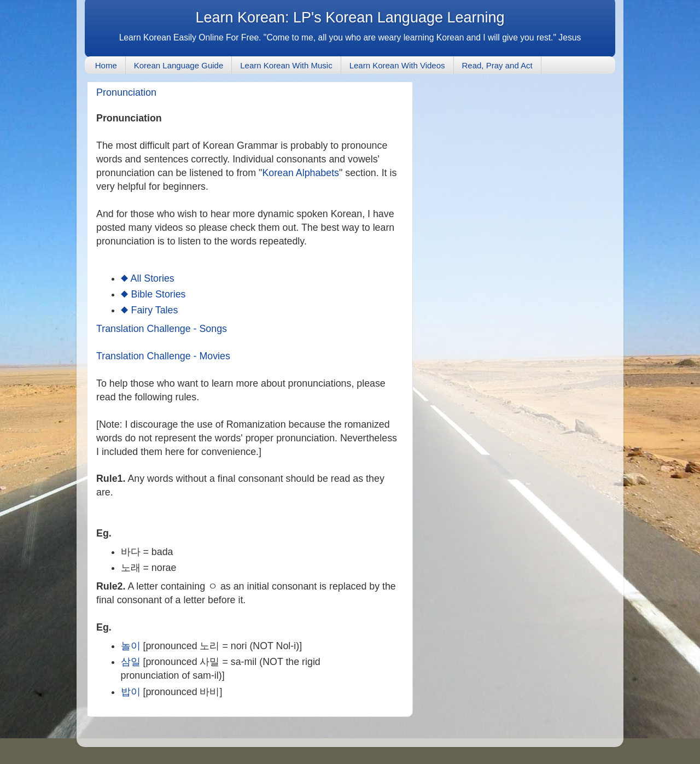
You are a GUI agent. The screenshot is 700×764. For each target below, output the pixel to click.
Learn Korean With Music (286, 65)
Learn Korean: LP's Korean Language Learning (350, 18)
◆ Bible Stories (153, 294)
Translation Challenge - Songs (162, 329)
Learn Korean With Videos (397, 65)
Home (106, 65)
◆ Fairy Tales (150, 310)
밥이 (131, 692)
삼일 (131, 662)
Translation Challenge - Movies (163, 356)
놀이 (131, 646)
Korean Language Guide (179, 65)
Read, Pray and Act (497, 65)
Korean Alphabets (301, 173)
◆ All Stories (148, 278)
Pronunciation (126, 92)
